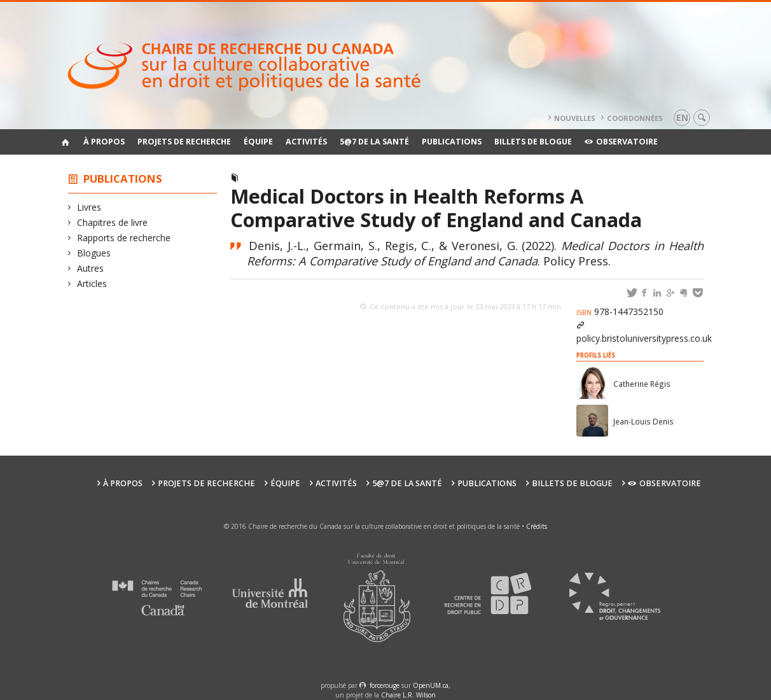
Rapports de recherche (124, 238)
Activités (306, 142)
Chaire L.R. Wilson (408, 695)
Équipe (258, 142)
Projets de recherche (184, 142)
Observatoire (621, 142)
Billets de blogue (533, 142)
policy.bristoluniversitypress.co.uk (644, 338)
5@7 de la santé (374, 142)
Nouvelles (575, 118)
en (682, 117)
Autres (91, 268)
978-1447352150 (620, 311)
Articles (92, 283)
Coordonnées (635, 118)
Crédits (537, 526)
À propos (104, 142)
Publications (452, 142)
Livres (89, 207)
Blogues (94, 253)
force (385, 685)
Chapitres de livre (113, 222)
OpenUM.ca (431, 685)
